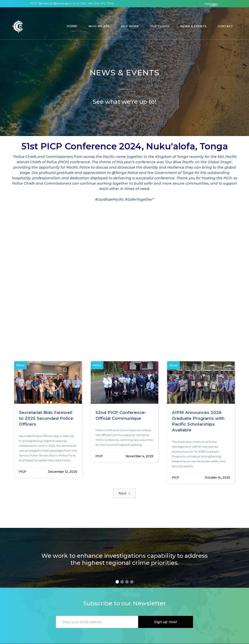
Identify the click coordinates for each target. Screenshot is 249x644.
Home (72, 26)
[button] (72, 26)
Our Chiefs (160, 26)
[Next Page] (124, 493)
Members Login (211, 4)
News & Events (193, 26)
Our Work (130, 26)
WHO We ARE (99, 26)
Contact (225, 26)
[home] (18, 27)
